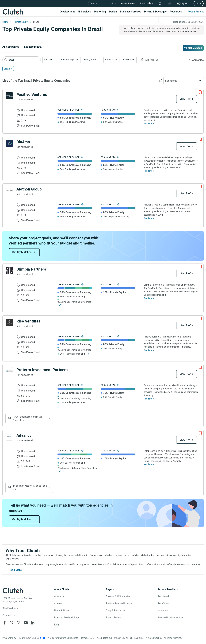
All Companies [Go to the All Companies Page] (11, 47)
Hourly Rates (90, 60)
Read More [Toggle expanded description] (15, 570)
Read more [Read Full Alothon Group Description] (149, 218)
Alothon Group (29, 189)
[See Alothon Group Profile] (9, 190)
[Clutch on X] (12, 623)
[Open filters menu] (149, 60)
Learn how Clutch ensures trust (180, 31)
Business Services (131, 12)
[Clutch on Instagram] (19, 623)
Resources (176, 12)
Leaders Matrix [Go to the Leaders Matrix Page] (33, 47)
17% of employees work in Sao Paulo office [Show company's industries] (27, 418)
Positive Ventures (32, 95)
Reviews (127, 60)
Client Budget (68, 60)
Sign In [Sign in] (185, 3)
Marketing (100, 12)
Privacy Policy (9, 638)
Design (113, 12)
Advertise (163, 611)
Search (93, 3)
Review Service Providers (120, 603)
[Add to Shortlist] (200, 92)
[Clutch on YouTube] (26, 623)
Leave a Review (128, 3)
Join (199, 3)
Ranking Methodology (67, 618)
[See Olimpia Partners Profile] (9, 271)
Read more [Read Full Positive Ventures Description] (149, 124)
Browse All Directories (118, 596)
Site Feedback (10, 608)
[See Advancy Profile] (9, 437)
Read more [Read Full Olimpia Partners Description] (149, 298)
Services (48, 60)
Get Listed (163, 596)
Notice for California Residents (63, 638)
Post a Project (196, 12)
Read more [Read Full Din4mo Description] (149, 171)
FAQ (56, 625)
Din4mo (23, 142)
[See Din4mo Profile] (9, 143)
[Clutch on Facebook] (5, 623)
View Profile (187, 99)
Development (67, 12)
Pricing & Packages (155, 12)
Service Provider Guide (170, 618)
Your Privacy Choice (29, 638)
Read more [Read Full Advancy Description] (149, 464)
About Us (59, 596)
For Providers (146, 3)
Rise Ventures (29, 321)
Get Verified (164, 603)
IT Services (84, 12)
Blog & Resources (116, 611)
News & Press (62, 611)
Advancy (24, 435)
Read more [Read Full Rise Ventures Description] (149, 350)
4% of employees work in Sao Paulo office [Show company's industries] (30, 487)
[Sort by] (184, 81)
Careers (58, 603)
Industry (109, 60)
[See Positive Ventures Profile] (9, 96)
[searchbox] (22, 60)
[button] (50, 60)
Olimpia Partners (31, 269)
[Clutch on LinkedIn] (33, 623)
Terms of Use (87, 638)
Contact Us (9, 615)
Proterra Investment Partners (42, 370)
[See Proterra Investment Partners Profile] (9, 371)
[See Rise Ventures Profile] (9, 322)
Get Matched (195, 48)
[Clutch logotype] (13, 590)
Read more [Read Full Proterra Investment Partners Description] (149, 399)
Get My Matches (22, 252)
